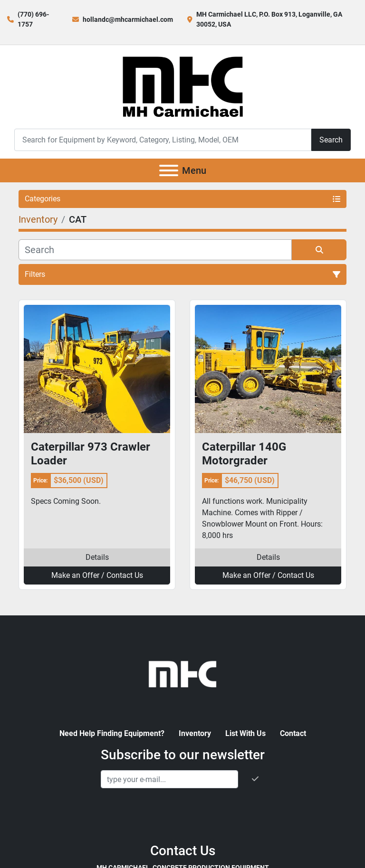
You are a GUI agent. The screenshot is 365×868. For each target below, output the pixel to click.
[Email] (169, 779)
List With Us (245, 733)
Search (331, 140)
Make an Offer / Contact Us (97, 575)
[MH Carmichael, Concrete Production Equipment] (182, 673)
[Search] (163, 140)
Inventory (195, 733)
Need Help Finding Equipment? (112, 733)
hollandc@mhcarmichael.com (128, 19)
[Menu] (169, 170)
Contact (293, 733)
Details (97, 557)
